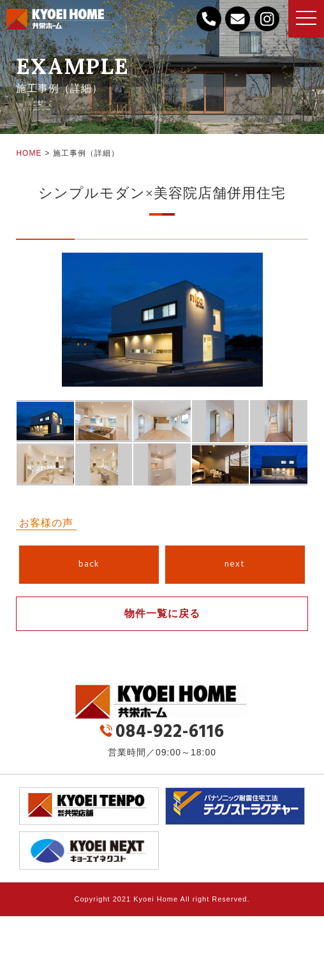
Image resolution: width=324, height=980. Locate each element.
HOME (29, 153)
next (235, 564)
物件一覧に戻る (162, 613)
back (89, 564)
